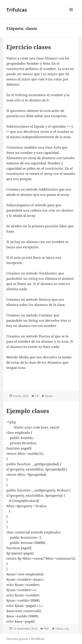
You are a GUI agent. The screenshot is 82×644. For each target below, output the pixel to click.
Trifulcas (17, 10)
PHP (46, 629)
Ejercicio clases (29, 47)
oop (67, 629)
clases (49, 396)
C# (37, 396)
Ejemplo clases (28, 411)
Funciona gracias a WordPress (25, 639)
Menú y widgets (71, 14)
